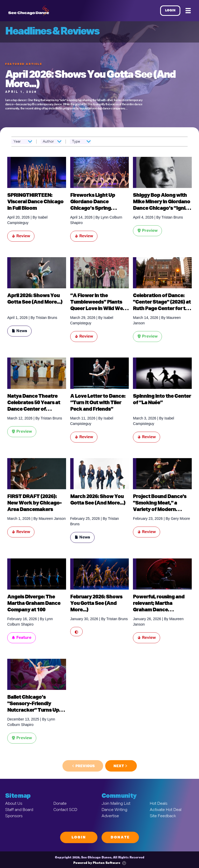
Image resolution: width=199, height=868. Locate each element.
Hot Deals (159, 804)
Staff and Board (19, 810)
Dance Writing (114, 810)
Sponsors (14, 816)
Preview (147, 231)
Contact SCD (65, 810)
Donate (60, 804)
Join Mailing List (116, 804)
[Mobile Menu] (188, 11)
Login (170, 11)
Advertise (110, 816)
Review (21, 236)
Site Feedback (163, 816)
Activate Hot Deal (166, 810)
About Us (14, 804)
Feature (22, 638)
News (19, 331)
